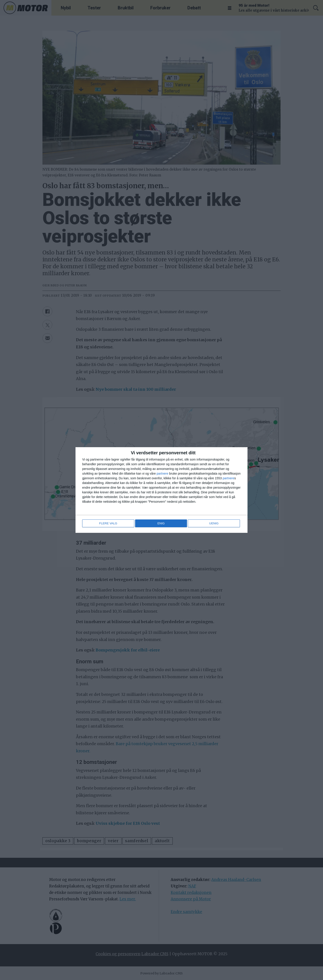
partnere (162, 474)
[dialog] (161, 490)
